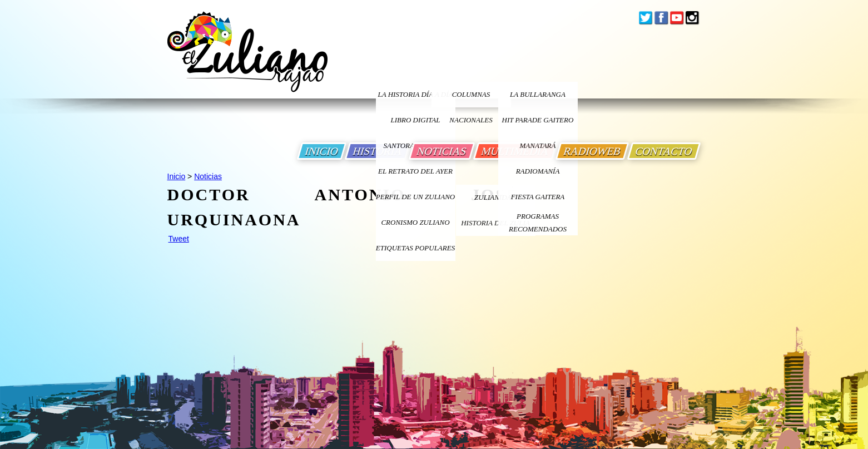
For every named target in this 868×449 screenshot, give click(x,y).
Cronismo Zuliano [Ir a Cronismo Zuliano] (415, 222)
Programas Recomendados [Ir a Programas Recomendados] (538, 223)
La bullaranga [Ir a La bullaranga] (538, 94)
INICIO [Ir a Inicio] (322, 151)
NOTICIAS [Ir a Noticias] (442, 151)
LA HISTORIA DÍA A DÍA (415, 94)
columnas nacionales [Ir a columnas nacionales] (471, 99)
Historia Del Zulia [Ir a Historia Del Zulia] (495, 223)
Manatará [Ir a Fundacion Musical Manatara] (538, 145)
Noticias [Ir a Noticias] (208, 176)
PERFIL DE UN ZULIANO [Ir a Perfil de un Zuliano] (415, 197)
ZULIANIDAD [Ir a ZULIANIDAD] (495, 197)
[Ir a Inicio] (247, 60)
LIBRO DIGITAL (416, 120)
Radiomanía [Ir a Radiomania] (538, 171)
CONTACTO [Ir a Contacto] (664, 151)
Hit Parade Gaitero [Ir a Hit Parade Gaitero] (538, 120)
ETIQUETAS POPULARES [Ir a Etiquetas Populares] (415, 248)
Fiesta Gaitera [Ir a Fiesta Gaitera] (538, 197)
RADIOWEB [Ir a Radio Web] (592, 151)
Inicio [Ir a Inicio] (177, 176)
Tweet (179, 239)
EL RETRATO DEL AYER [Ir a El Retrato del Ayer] (415, 171)
